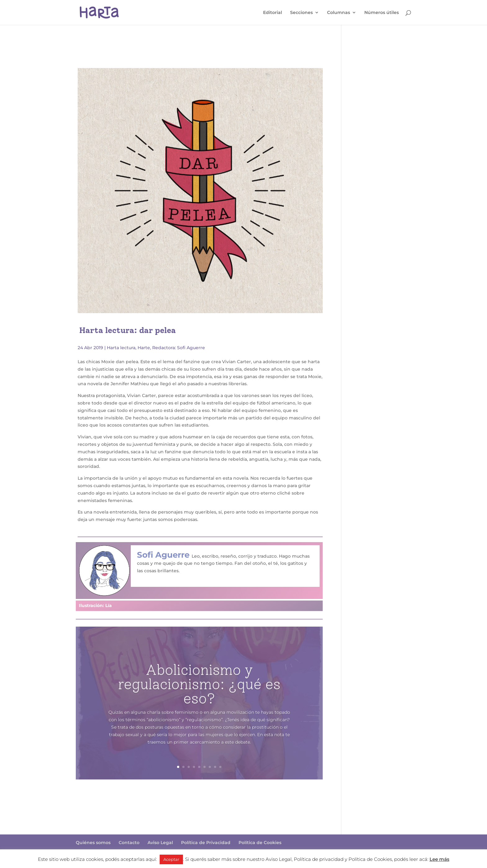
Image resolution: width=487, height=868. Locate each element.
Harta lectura (121, 348)
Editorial (273, 13)
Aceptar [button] (171, 859)
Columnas (339, 13)
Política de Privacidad (206, 843)
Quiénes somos (93, 843)
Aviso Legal (160, 843)
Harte (144, 348)
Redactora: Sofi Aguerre (179, 348)
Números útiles (382, 13)
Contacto (129, 843)
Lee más (439, 859)
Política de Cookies (260, 843)
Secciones (301, 13)
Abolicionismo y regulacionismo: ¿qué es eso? (199, 696)
